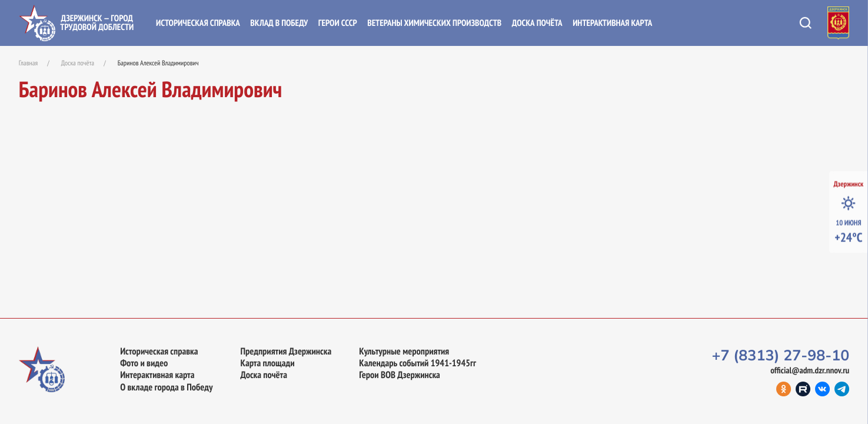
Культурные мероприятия (404, 351)
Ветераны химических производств (434, 23)
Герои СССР (338, 23)
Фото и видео (144, 363)
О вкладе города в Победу (166, 387)
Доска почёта (537, 23)
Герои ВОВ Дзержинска (400, 375)
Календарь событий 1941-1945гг (418, 363)
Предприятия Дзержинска (286, 351)
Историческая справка (198, 23)
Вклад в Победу (279, 23)
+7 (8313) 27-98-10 (780, 356)
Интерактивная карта (612, 23)
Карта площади (267, 363)
